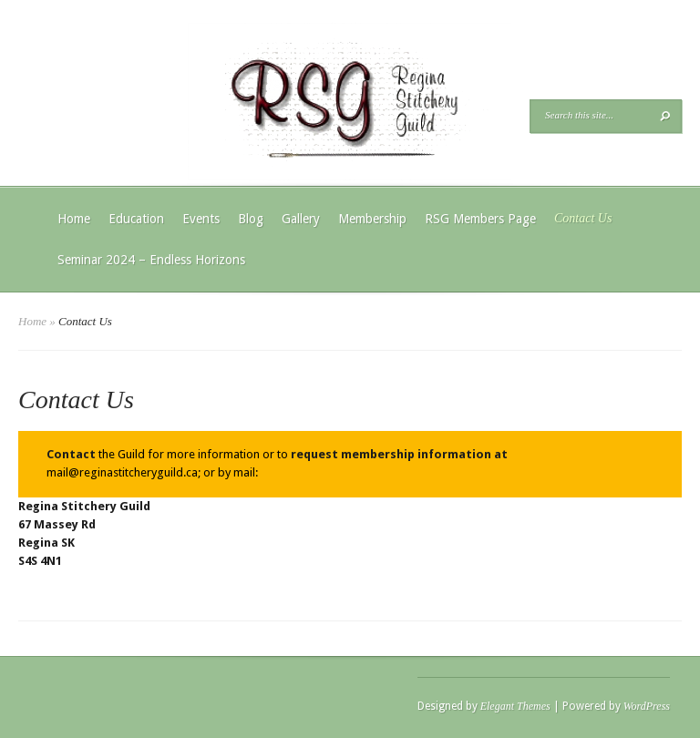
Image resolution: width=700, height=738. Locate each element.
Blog (251, 219)
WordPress (647, 706)
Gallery (301, 219)
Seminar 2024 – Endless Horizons (151, 260)
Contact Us (583, 218)
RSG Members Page (480, 219)
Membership (372, 219)
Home (74, 219)
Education (136, 219)
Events (201, 219)
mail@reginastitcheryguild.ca (122, 472)
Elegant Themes (515, 706)
